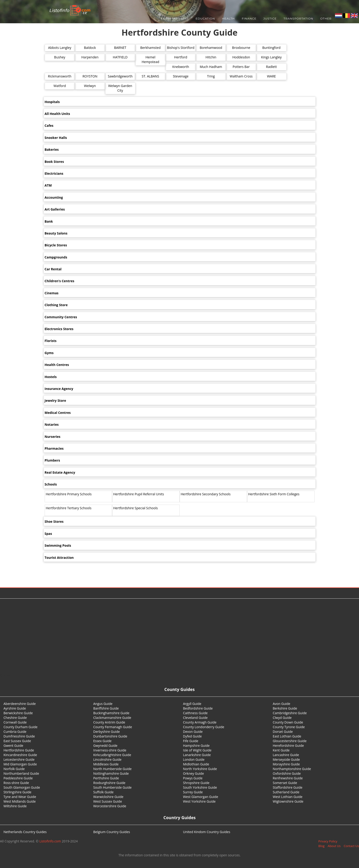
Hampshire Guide (196, 746)
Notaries (52, 424)
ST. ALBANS (150, 76)
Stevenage (181, 76)
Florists (51, 341)
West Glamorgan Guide (201, 797)
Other (326, 18)
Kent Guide (281, 750)
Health (228, 18)
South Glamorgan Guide (22, 787)
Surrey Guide (193, 792)
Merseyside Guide (286, 759)
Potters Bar (241, 67)
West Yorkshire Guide (199, 801)
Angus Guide (103, 704)
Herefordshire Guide (288, 746)
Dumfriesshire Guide (19, 736)
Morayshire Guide (286, 764)
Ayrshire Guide (15, 708)
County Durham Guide (20, 727)
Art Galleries (55, 209)
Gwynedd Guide (105, 746)
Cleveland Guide (195, 718)
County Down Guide (288, 722)
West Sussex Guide (108, 801)
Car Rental (53, 269)
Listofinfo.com (50, 841)
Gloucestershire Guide (290, 741)
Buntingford (271, 48)
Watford (60, 86)
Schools (51, 484)
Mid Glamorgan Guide (20, 764)
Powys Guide (193, 778)
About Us (334, 846)
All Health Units (57, 114)
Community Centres (61, 317)
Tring (211, 76)
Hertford (181, 57)
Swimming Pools (58, 545)
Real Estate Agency (60, 472)
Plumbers (52, 460)
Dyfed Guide (193, 736)
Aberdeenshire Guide (20, 704)
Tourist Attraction (59, 558)
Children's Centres (60, 281)
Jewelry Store (55, 400)
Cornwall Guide (15, 722)
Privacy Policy (328, 841)
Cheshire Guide (15, 718)
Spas (48, 534)
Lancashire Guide (286, 755)
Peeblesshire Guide (18, 778)
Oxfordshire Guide (287, 773)
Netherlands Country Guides (25, 832)
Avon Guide (281, 704)
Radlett (271, 67)
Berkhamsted (150, 48)
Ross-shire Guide (16, 783)
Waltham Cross (241, 76)
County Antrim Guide (109, 722)
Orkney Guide (194, 773)
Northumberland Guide (21, 773)
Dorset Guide (283, 732)
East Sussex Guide (17, 741)
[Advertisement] (180, 636)
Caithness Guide (195, 713)
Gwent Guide (13, 746)
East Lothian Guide (287, 736)
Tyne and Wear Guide (20, 797)
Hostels (51, 377)
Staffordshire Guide (287, 787)
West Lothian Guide (288, 797)
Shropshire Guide (196, 783)
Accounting (54, 197)
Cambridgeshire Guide (290, 713)
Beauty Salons (56, 233)
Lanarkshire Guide (197, 755)
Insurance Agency (59, 389)
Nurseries (53, 437)
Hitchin (211, 57)
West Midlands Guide (20, 801)
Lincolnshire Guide (107, 759)
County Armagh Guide (200, 722)
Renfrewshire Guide (288, 778)
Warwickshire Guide (108, 797)
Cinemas (52, 293)
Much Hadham (211, 67)
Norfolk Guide (14, 769)
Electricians (54, 173)
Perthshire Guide (106, 778)
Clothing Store (56, 305)
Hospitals (52, 102)
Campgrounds (56, 257)
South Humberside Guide (112, 787)
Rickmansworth (60, 76)
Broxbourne (241, 48)
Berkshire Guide (285, 708)
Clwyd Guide (282, 718)
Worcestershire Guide (110, 806)
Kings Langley (271, 57)
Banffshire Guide (106, 708)
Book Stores (54, 162)
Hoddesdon (241, 57)
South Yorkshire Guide (200, 787)
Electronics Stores (59, 329)
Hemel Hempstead (151, 59)
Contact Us (351, 846)
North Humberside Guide (112, 769)
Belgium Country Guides (112, 832)
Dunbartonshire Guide (110, 736)
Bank (49, 221)
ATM (48, 185)
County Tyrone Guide (289, 727)
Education (205, 18)
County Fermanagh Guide (113, 727)
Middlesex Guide (106, 764)
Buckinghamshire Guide (111, 713)
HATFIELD (120, 57)
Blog (321, 846)
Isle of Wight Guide (197, 750)
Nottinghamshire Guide (111, 773)
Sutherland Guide (286, 792)
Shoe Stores (54, 521)
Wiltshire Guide (15, 806)
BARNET (120, 48)
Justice (270, 18)
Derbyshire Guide (107, 732)
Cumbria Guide (15, 732)
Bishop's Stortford (181, 48)
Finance (249, 18)
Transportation (299, 18)
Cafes (49, 126)
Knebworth (181, 67)
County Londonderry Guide (204, 727)
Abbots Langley (60, 48)
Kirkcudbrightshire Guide (112, 755)
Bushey (60, 57)
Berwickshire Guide (18, 713)
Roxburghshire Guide (109, 783)
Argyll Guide (192, 704)
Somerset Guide (285, 783)
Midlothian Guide (196, 764)
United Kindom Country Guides (207, 832)
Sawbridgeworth (120, 76)
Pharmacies (54, 448)
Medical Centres (58, 413)
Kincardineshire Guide (20, 755)
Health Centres (57, 365)
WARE (271, 76)
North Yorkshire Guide (200, 769)
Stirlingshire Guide (17, 792)
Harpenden (90, 57)
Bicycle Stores (56, 245)
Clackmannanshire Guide (112, 718)
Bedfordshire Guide (198, 708)
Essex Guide (102, 741)
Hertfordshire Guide (19, 750)
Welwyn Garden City (120, 88)
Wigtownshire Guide (288, 801)
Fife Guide (191, 741)
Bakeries (52, 149)
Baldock (90, 48)
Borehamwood (211, 48)
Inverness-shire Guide (110, 750)
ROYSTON (90, 76)
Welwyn (90, 86)
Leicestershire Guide (19, 759)
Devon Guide (193, 732)
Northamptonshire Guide (292, 769)
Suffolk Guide (103, 792)
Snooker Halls (56, 138)
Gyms (49, 353)
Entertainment (175, 18)
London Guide (194, 759)
